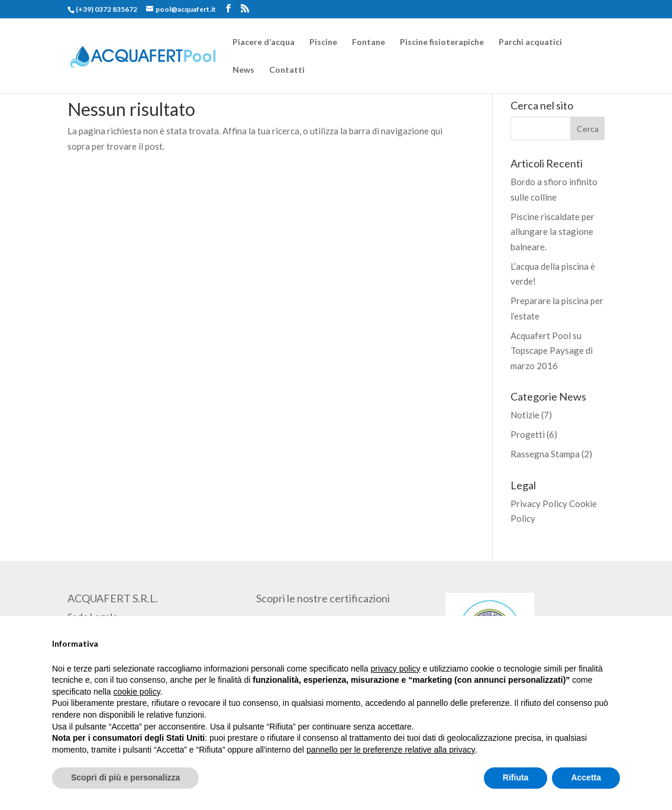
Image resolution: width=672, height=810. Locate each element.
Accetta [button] (586, 777)
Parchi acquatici (530, 42)
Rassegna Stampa (545, 454)
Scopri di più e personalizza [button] (125, 777)
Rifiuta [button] (516, 777)
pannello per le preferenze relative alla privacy (391, 750)
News (243, 70)
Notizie (525, 415)
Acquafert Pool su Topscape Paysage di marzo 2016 (552, 351)
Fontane (369, 42)
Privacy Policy (539, 504)
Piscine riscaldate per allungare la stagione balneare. (553, 232)
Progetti (528, 434)
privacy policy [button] (396, 669)
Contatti (287, 70)
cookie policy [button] (137, 692)
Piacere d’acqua (264, 42)
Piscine (323, 42)
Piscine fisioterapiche (442, 42)
